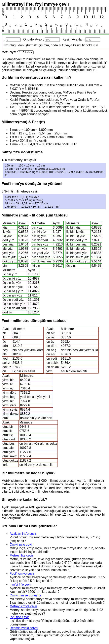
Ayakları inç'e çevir (23, 534)
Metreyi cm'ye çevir (23, 606)
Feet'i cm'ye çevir (22, 574)
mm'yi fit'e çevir (21, 584)
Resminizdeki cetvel (24, 628)
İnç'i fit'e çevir (19, 617)
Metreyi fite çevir (21, 555)
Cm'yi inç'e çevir (21, 545)
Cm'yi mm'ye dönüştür (25, 595)
